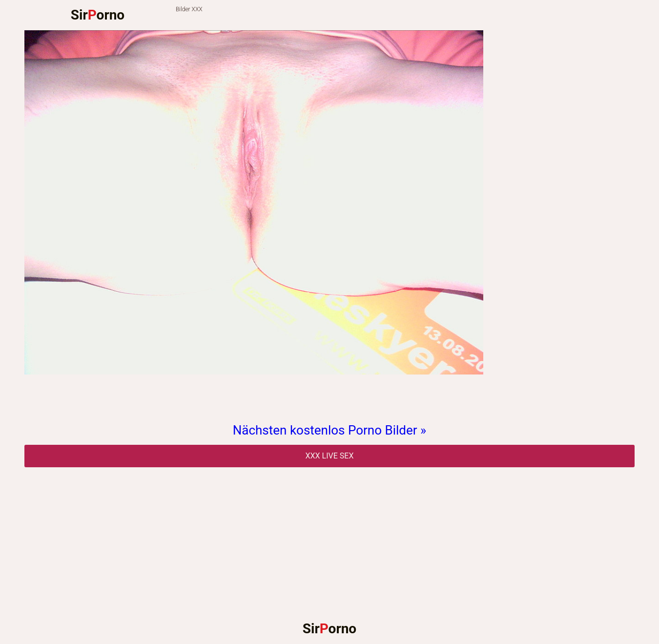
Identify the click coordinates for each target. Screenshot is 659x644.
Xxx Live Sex (330, 456)
